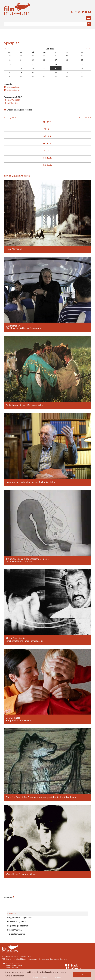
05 (33, 60)
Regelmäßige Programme (18, 926)
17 (10, 68)
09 (82, 60)
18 (21, 68)
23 (82, 68)
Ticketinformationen (16, 934)
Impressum (55, 959)
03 (10, 60)
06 (44, 60)
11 (21, 64)
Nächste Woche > (85, 118)
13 (44, 64)
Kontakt (63, 959)
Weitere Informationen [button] (15, 976)
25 (21, 73)
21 (56, 68)
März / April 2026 (12, 87)
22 (67, 68)
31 (56, 56)
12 (33, 64)
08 (67, 60)
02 (82, 56)
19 (33, 68)
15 (67, 64)
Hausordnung (44, 959)
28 (21, 56)
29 (33, 56)
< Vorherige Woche (10, 118)
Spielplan (11, 913)
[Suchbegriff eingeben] (46, 24)
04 (21, 60)
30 (44, 56)
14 (56, 64)
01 (67, 56)
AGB (4, 959)
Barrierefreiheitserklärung (16, 959)
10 (10, 64)
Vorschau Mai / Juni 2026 (18, 922)
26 (33, 73)
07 (56, 60)
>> (90, 49)
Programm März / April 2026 (19, 918)
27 (10, 56)
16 (82, 64)
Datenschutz (33, 959)
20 (44, 68)
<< (5, 49)
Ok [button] (82, 974)
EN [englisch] (72, 12)
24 (10, 73)
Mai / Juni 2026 (11, 90)
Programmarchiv (15, 930)
